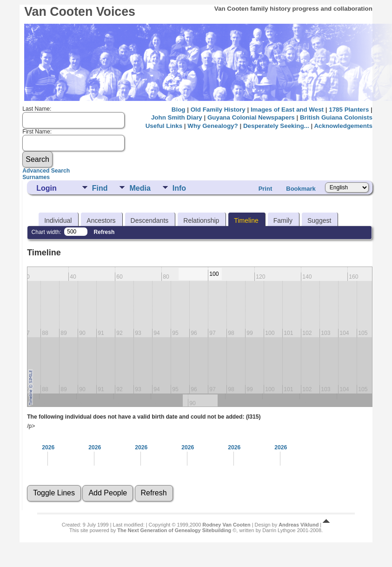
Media (140, 188)
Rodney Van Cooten (226, 525)
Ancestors (101, 220)
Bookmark (301, 189)
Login (47, 188)
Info (179, 188)
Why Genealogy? (213, 126)
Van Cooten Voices (80, 12)
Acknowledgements (343, 126)
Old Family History (218, 110)
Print (266, 189)
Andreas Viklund (299, 525)
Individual (58, 220)
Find (100, 188)
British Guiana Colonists (336, 117)
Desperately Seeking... (276, 126)
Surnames (36, 177)
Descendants (150, 220)
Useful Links (164, 126)
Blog (179, 110)
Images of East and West (287, 110)
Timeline (246, 220)
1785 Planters (349, 110)
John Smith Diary (177, 117)
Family (283, 220)
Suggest (319, 220)
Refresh (104, 232)
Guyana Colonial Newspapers (251, 117)
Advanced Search (46, 171)
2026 (48, 447)
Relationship (201, 220)
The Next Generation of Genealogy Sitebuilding (174, 530)
